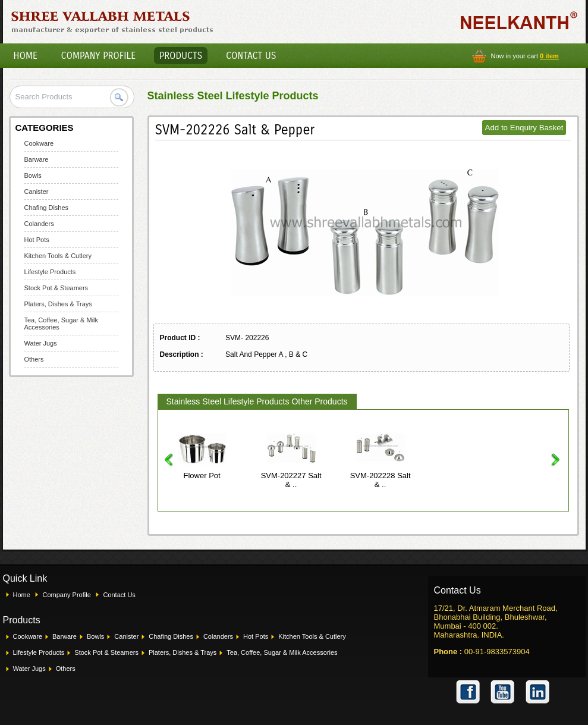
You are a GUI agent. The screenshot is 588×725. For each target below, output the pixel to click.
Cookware (39, 143)
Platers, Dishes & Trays (58, 304)
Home (26, 56)
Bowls (33, 175)
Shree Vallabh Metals (113, 21)
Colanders (39, 224)
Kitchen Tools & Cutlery (58, 256)
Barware (37, 159)
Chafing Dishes (47, 208)
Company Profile (99, 56)
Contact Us (251, 56)
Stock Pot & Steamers (56, 288)
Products (181, 56)
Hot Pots (37, 240)
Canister (37, 192)
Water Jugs (41, 343)
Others (34, 359)
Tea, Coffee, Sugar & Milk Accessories (282, 652)
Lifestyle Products (50, 272)
